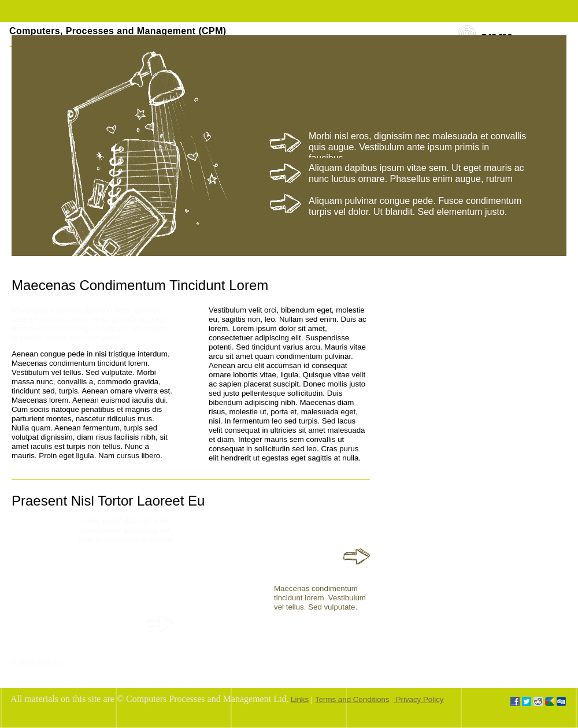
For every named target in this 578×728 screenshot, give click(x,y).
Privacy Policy (418, 699)
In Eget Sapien (37, 661)
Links (300, 699)
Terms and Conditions (352, 699)
